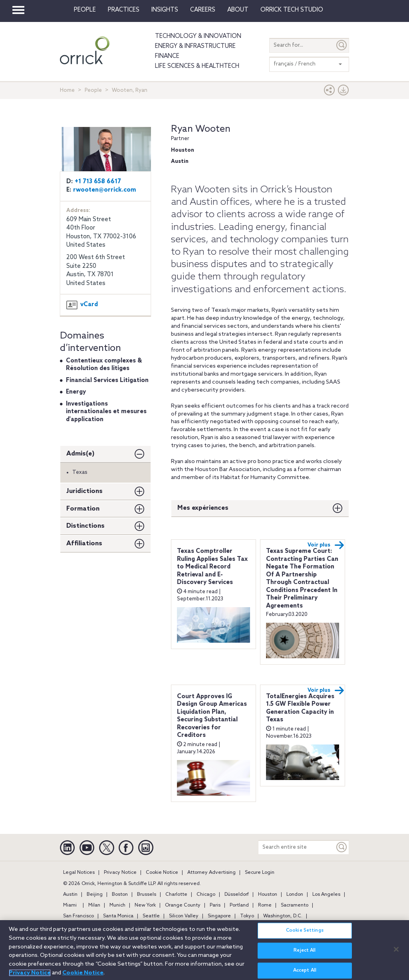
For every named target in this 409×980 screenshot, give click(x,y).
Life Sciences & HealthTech (197, 66)
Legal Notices (79, 873)
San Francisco (78, 916)
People (85, 10)
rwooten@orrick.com (105, 190)
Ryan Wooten (201, 129)
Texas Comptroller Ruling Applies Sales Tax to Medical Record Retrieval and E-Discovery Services (212, 567)
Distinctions (85, 526)
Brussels (147, 895)
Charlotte (176, 895)
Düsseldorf (237, 895)
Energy (76, 392)
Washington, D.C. (283, 916)
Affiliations (84, 543)
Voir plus (326, 545)
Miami (70, 905)
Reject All (305, 955)
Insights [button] (165, 10)
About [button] (238, 10)
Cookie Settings (305, 935)
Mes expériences (203, 508)
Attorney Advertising (211, 873)
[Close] (396, 954)
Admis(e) (80, 454)
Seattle (151, 916)
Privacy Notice (120, 873)
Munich (117, 905)
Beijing (95, 895)
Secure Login (260, 873)
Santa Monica (118, 916)
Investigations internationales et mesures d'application (106, 412)
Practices (124, 10)
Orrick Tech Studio (292, 10)
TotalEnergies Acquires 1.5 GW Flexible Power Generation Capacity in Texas (300, 708)
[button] (330, 92)
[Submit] (342, 45)
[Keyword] (342, 847)
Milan (94, 905)
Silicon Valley (184, 916)
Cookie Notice (162, 873)
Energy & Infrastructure (195, 46)
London (295, 895)
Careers (203, 10)
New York (145, 905)
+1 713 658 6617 (98, 182)
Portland (239, 905)
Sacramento (295, 905)
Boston (120, 895)
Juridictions (84, 491)
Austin (70, 895)
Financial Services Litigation (107, 380)
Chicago (206, 895)
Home (67, 90)
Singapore (219, 916)
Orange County (183, 905)
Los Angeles (326, 895)
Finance (167, 56)
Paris (215, 905)
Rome (265, 905)
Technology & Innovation (198, 36)
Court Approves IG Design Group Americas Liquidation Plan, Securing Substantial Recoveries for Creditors (212, 716)
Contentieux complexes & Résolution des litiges (104, 365)
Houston (268, 895)
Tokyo (247, 916)
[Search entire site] (297, 847)
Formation (83, 509)
